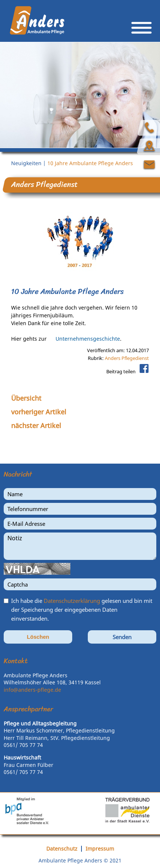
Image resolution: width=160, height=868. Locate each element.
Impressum (100, 849)
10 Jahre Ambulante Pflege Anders (90, 163)
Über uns (145, 128)
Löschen (38, 637)
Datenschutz (62, 849)
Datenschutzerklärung (72, 601)
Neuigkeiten (26, 163)
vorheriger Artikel (39, 412)
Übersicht (26, 398)
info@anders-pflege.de (32, 690)
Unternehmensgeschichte (88, 339)
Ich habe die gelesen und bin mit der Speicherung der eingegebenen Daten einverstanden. (82, 610)
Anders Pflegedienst (127, 358)
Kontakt (145, 165)
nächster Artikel (36, 425)
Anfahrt (145, 146)
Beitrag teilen (128, 371)
